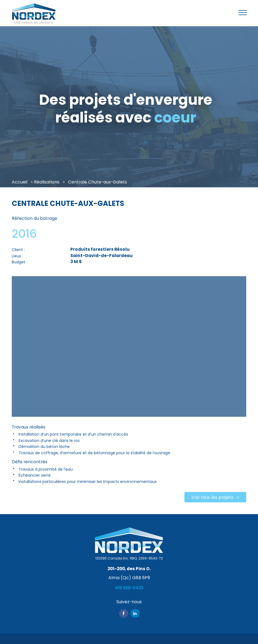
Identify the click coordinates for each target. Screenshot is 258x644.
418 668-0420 (129, 588)
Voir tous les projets (212, 497)
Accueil (20, 182)
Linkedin (135, 613)
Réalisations (47, 182)
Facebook (124, 613)
